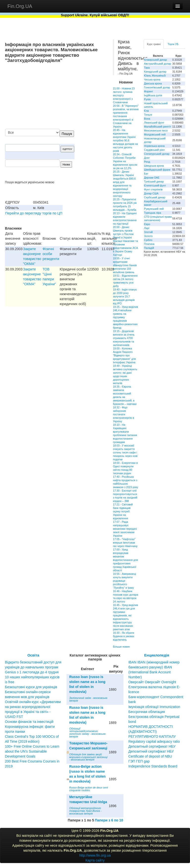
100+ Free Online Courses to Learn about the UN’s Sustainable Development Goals (32, 751)
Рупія (147, 99)
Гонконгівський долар (157, 87)
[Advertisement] (71, 96)
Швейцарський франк (157, 170)
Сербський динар (155, 197)
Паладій (149, 248)
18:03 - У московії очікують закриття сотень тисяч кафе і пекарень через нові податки (125, 452)
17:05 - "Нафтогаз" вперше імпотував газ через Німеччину (125, 543)
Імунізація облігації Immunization (154, 707)
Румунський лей (154, 209)
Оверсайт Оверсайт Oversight (152, 682)
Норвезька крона (154, 146)
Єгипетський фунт (155, 185)
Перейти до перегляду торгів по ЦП (34, 213)
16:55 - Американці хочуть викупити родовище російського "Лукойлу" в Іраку (124, 581)
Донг (147, 158)
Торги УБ (173, 44)
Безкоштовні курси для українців (31, 687)
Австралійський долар (158, 64)
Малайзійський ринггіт (157, 127)
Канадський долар (155, 72)
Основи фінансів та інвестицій (29, 722)
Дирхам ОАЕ (152, 178)
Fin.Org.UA (20, 6)
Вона (147, 119)
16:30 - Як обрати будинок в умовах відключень (123, 636)
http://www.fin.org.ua (95, 855)
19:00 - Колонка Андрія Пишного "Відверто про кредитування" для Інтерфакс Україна (124, 355)
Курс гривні (154, 44)
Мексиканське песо (156, 131)
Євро (147, 224)
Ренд (147, 162)
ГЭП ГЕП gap (139, 761)
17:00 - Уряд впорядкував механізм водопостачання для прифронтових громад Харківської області (125, 560)
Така (147, 68)
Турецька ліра (153, 213)
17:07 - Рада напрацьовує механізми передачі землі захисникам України (125, 529)
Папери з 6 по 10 (109, 820)
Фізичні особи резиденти (51, 254)
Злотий (148, 232)
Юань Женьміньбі (155, 76)
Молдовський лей (155, 134)
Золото (148, 236)
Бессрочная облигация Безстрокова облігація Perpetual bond (154, 717)
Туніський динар (154, 182)
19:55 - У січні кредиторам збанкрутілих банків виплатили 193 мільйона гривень (125, 265)
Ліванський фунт (154, 123)
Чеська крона (152, 79)
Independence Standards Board (153, 766)
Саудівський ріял (154, 150)
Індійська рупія (153, 95)
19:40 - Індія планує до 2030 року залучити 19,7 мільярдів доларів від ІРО (125, 296)
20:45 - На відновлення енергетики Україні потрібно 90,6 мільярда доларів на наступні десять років (125, 140)
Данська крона (153, 83)
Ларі (147, 228)
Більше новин (121, 647)
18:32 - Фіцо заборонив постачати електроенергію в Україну (123, 414)
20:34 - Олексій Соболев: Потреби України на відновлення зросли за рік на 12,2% (125, 161)
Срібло (148, 240)
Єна (146, 111)
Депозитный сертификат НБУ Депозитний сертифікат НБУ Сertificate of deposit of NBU (152, 751)
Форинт (149, 91)
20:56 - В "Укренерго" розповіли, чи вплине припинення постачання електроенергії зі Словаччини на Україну (126, 116)
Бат (146, 174)
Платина (149, 244)
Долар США (151, 193)
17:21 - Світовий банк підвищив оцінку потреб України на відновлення (123, 511)
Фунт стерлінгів (153, 189)
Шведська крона (154, 166)
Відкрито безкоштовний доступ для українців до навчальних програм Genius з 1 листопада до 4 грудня (33, 667)
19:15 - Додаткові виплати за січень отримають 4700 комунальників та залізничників (124, 338)
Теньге (148, 115)
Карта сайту (95, 860)
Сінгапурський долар (157, 154)
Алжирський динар (155, 60)
